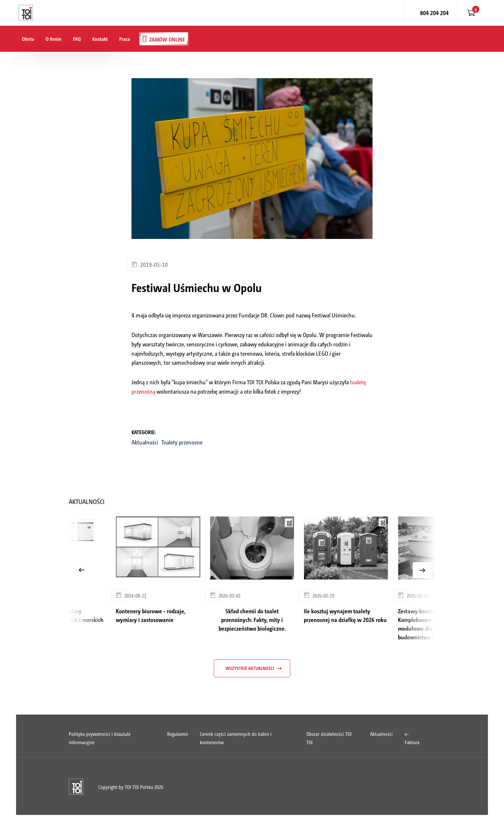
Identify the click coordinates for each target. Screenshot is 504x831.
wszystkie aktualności (250, 668)
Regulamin (178, 734)
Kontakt (100, 39)
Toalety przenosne (182, 442)
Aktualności (145, 442)
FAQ (77, 39)
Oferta (28, 39)
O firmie (54, 39)
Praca (125, 39)
